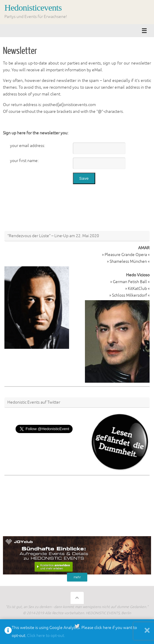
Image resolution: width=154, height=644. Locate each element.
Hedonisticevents (33, 8)
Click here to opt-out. (46, 636)
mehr (77, 577)
